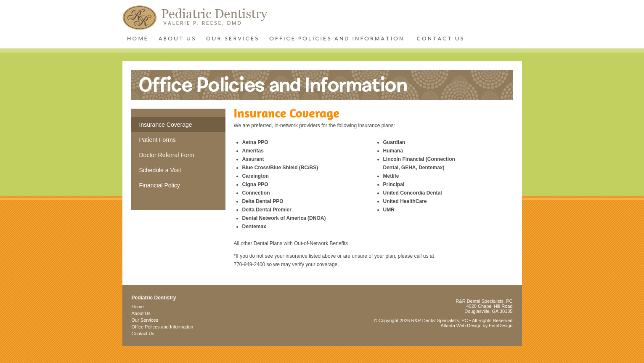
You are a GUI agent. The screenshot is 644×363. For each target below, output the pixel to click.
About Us (141, 313)
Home (138, 307)
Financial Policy (160, 185)
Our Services (145, 320)
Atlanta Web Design (461, 326)
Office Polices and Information (163, 327)
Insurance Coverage (166, 125)
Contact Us (143, 334)
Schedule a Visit (160, 170)
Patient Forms (158, 140)
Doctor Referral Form (167, 155)
